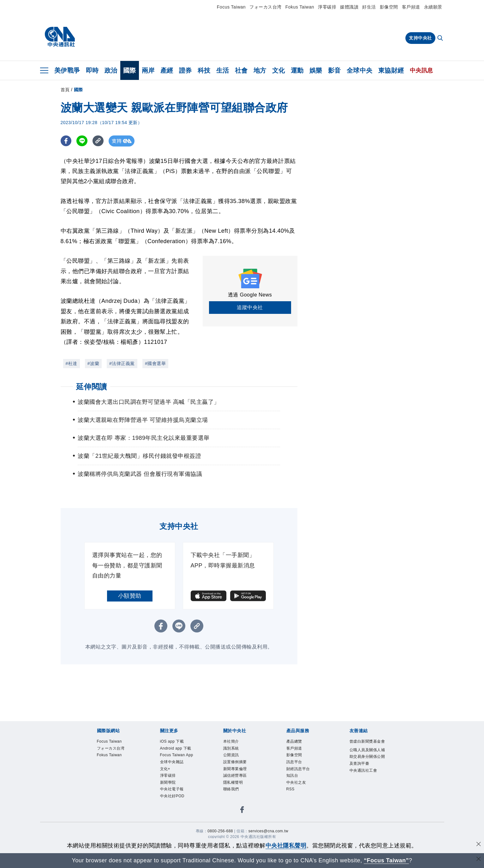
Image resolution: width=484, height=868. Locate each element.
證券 (185, 70)
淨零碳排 (327, 7)
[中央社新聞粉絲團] (242, 811)
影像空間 (389, 7)
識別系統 (231, 748)
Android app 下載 (176, 748)
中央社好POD (172, 796)
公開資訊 (231, 755)
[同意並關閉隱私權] (479, 845)
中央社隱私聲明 (286, 846)
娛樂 (316, 70)
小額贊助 (130, 596)
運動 (297, 70)
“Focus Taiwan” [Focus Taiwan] (386, 860)
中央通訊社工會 (363, 770)
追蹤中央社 (250, 307)
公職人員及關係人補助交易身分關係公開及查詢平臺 (367, 757)
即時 (92, 70)
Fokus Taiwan (300, 7)
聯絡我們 (231, 789)
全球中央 (360, 70)
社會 (241, 70)
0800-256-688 (220, 831)
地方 (260, 70)
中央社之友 (296, 782)
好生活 (369, 7)
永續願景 (433, 7)
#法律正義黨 (122, 363)
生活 (223, 70)
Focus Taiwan (231, 7)
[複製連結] (98, 141)
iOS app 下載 (172, 741)
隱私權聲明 (233, 782)
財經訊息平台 (298, 769)
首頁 (65, 90)
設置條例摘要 (235, 762)
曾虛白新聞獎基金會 (367, 741)
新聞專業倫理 (235, 769)
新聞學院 (168, 782)
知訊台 (292, 775)
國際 (130, 70)
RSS (290, 789)
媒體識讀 (349, 7)
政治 (111, 70)
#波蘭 (93, 363)
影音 (335, 70)
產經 (167, 70)
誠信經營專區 (235, 775)
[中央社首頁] (60, 37)
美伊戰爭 (67, 70)
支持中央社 (420, 38)
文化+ (165, 769)
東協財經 (391, 70)
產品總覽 (294, 741)
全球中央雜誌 (172, 762)
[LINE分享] (82, 141)
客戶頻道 (411, 7)
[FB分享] (66, 141)
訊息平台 (294, 762)
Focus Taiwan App (177, 755)
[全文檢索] (441, 39)
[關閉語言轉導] (479, 860)
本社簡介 (231, 741)
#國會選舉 (155, 363)
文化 (279, 70)
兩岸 (148, 70)
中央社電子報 (172, 789)
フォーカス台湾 (266, 7)
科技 (204, 70)
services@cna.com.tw (268, 831)
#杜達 (72, 363)
